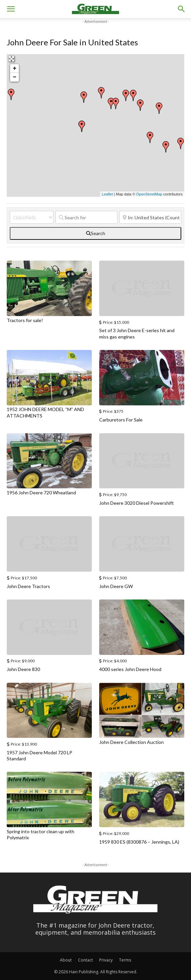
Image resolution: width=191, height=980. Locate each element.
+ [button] (15, 69)
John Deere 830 (23, 669)
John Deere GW (116, 586)
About (66, 960)
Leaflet (107, 194)
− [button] (15, 77)
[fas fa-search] (95, 233)
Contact (85, 960)
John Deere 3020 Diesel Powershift (137, 503)
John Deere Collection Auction (131, 742)
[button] (11, 9)
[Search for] (86, 217)
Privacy (106, 960)
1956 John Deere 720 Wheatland (41, 493)
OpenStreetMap (149, 194)
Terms (125, 960)
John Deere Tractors (28, 586)
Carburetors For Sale (121, 420)
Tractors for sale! (25, 320)
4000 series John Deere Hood (130, 669)
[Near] (150, 217)
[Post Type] (32, 217)
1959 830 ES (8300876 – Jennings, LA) (139, 842)
